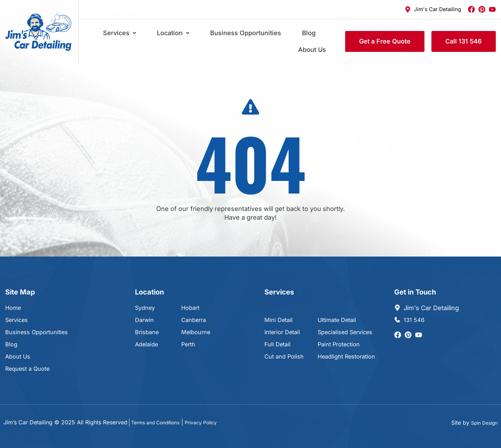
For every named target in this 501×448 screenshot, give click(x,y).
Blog (286, 35)
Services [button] (128, 35)
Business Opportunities (233, 35)
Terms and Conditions (160, 410)
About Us (317, 35)
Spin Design (482, 410)
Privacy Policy (213, 410)
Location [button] (171, 35)
